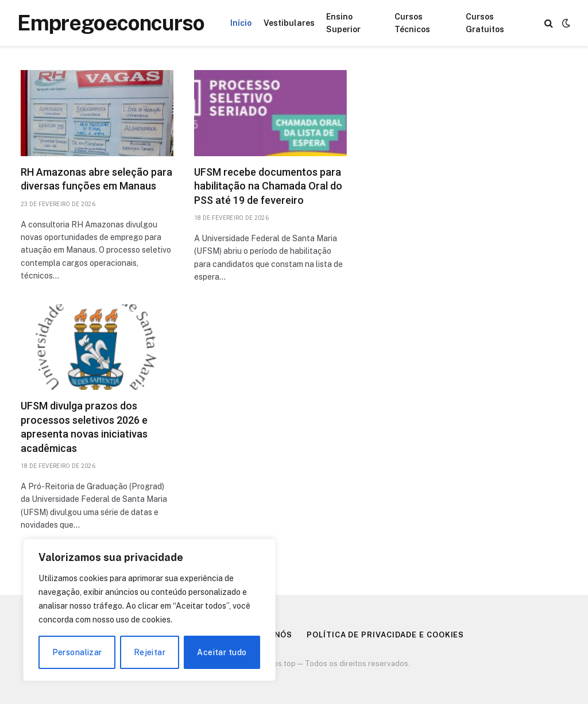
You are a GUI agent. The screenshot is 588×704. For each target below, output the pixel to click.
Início (241, 23)
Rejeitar (150, 652)
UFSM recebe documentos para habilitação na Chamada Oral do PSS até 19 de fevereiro (268, 186)
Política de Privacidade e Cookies (385, 635)
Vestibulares (289, 23)
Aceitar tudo (222, 652)
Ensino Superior (343, 23)
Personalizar (77, 652)
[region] (149, 610)
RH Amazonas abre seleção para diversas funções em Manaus (96, 179)
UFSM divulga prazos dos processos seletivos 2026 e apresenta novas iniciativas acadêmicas (84, 427)
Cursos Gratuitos (485, 23)
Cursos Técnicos (412, 23)
